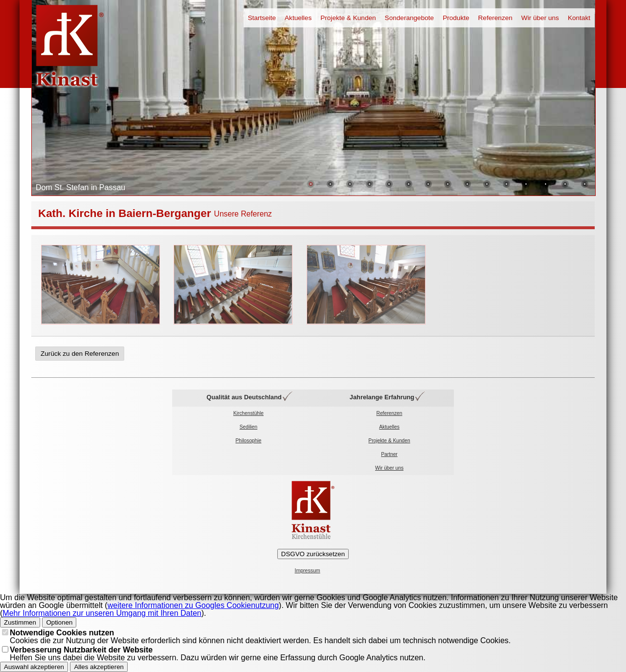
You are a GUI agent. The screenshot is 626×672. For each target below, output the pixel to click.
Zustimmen (20, 622)
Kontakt (579, 18)
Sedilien (248, 427)
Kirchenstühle (248, 413)
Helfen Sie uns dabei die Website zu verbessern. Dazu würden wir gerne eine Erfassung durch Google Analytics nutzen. (218, 654)
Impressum (308, 571)
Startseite (262, 18)
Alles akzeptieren (99, 667)
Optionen (59, 622)
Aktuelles (298, 18)
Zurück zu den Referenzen (80, 354)
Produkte (456, 18)
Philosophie (249, 441)
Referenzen (495, 18)
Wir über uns (540, 18)
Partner (389, 454)
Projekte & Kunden (348, 18)
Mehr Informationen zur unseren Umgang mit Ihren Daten (102, 613)
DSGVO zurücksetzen (313, 554)
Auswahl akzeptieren (34, 667)
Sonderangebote (410, 18)
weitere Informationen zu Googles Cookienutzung (193, 605)
